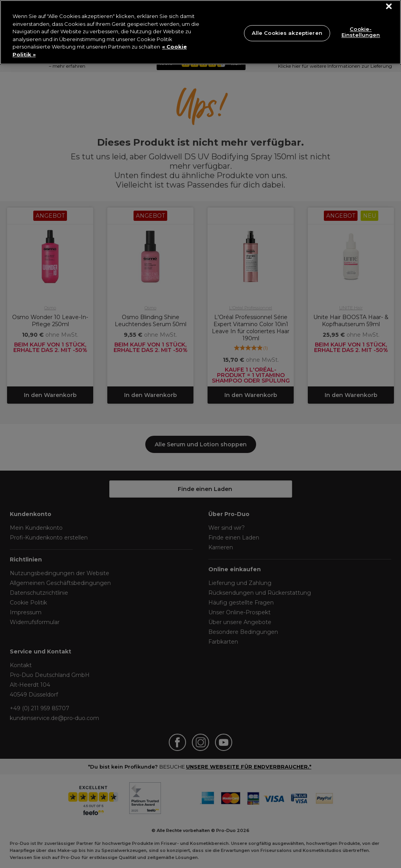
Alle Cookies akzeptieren (287, 33)
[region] (200, 32)
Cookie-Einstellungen (361, 32)
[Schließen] (389, 6)
